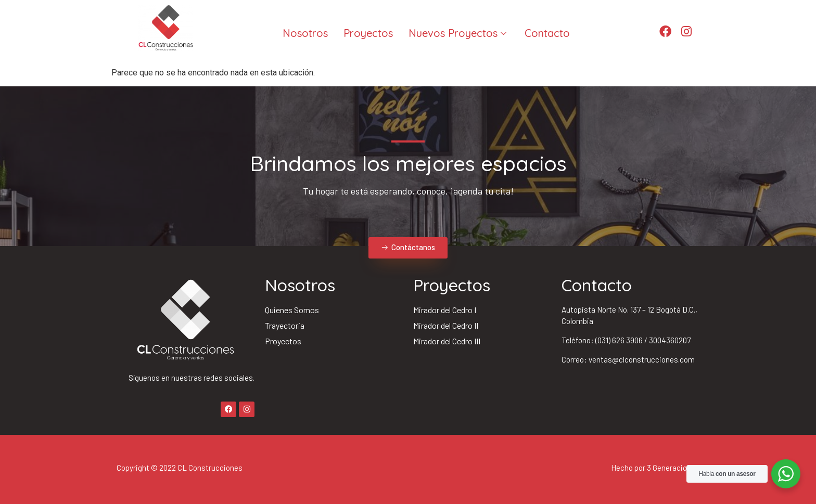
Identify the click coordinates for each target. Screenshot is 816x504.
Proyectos (368, 33)
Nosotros (305, 33)
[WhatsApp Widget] (786, 474)
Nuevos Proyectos (459, 33)
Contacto (547, 33)
